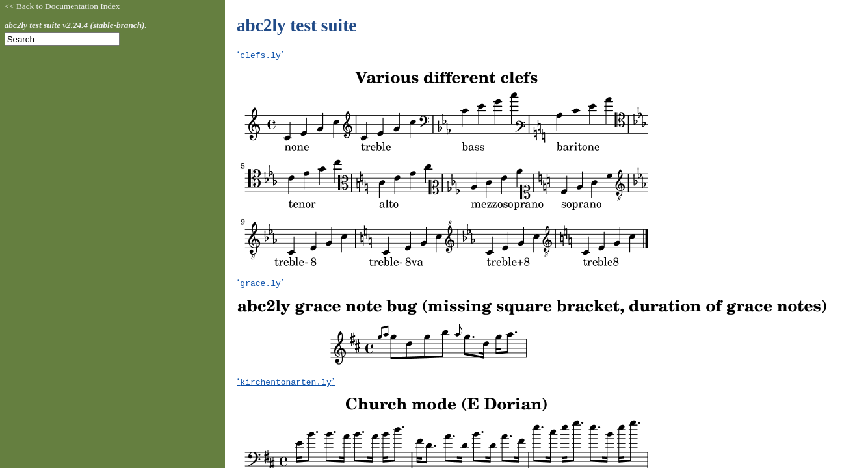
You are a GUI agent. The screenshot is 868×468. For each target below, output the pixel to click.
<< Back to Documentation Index (62, 6)
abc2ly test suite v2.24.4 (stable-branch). (76, 25)
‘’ (260, 54)
